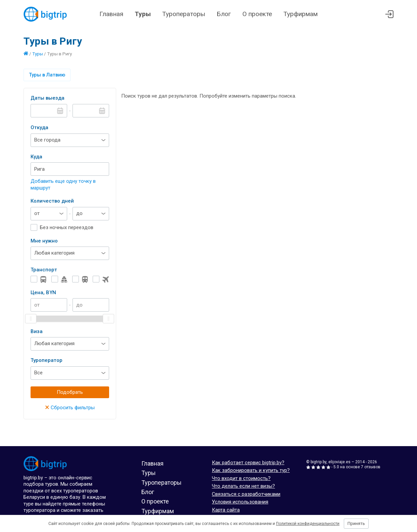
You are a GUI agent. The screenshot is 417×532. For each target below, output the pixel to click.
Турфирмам (300, 14)
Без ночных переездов (67, 227)
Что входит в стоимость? (241, 478)
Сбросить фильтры (70, 408)
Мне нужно (44, 241)
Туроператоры (184, 14)
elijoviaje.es (339, 462)
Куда (36, 157)
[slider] (31, 319)
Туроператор (47, 360)
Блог (224, 14)
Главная (111, 14)
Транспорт (44, 270)
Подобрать (70, 392)
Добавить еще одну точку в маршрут (63, 184)
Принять (356, 523)
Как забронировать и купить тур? (251, 470)
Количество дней (52, 201)
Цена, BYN (43, 292)
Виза (37, 331)
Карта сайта (226, 510)
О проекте (257, 14)
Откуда (39, 127)
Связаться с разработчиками (246, 494)
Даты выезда (48, 98)
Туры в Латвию (47, 75)
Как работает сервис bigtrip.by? (248, 463)
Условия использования (240, 502)
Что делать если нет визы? (243, 486)
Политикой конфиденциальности (308, 524)
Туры (143, 14)
